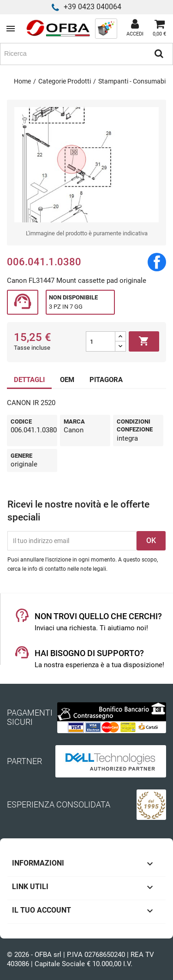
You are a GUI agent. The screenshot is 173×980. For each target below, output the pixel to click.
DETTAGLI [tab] (29, 380)
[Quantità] (101, 341)
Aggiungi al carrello (144, 341)
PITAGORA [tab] (106, 380)
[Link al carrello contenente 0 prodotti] (159, 29)
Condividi (157, 262)
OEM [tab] (67, 380)
